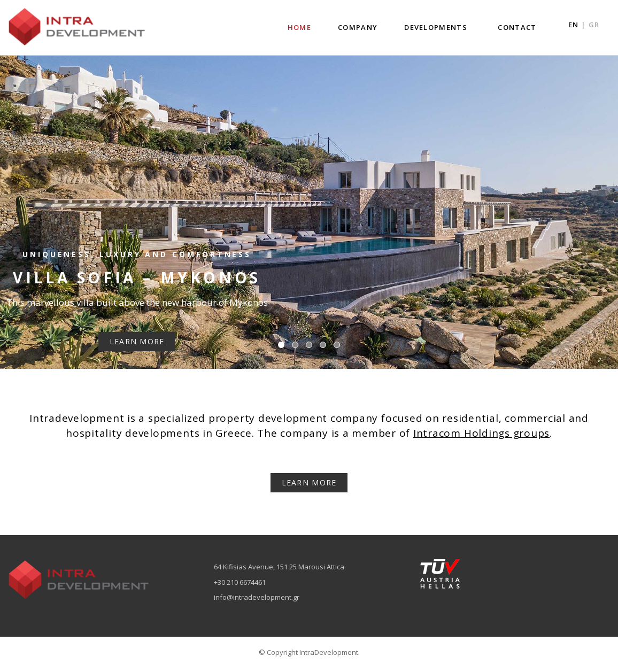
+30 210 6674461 (240, 582)
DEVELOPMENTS (436, 27)
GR (594, 25)
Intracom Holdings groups (481, 433)
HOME (299, 27)
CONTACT (517, 27)
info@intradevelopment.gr (257, 597)
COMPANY (358, 27)
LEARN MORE (309, 482)
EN (573, 25)
